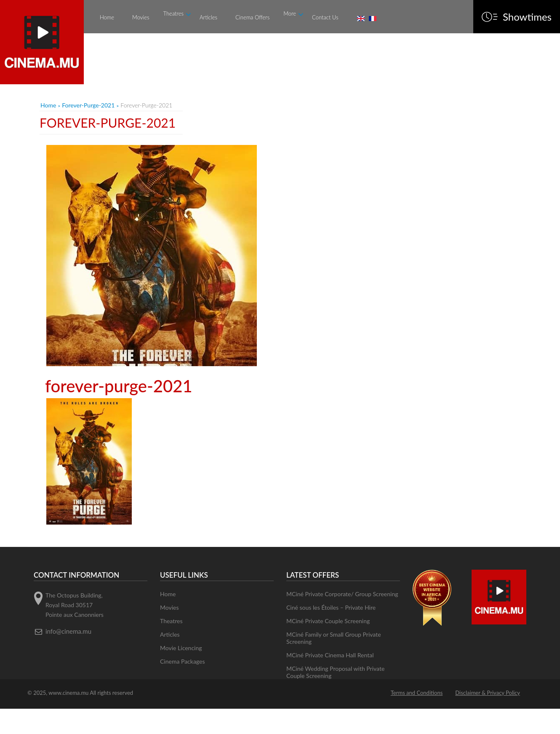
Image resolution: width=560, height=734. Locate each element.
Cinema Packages (183, 661)
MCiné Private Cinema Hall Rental (330, 655)
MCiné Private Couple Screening (328, 621)
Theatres (174, 13)
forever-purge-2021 (88, 105)
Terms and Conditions (417, 693)
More (290, 13)
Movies (141, 17)
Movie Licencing (181, 648)
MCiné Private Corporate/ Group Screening (342, 594)
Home (107, 17)
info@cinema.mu (68, 631)
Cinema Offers (252, 17)
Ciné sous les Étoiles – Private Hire (331, 607)
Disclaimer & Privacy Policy (488, 693)
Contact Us (325, 17)
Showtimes (527, 17)
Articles (208, 17)
